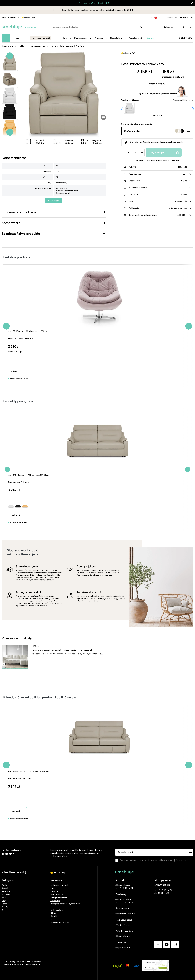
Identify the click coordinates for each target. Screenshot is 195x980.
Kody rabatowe (57, 910)
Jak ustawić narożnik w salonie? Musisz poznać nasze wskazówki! (62, 650)
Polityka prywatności (59, 885)
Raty (52, 888)
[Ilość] (135, 152)
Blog (52, 919)
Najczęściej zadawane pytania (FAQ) (65, 904)
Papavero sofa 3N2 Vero (18, 482)
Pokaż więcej (54, 201)
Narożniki (6, 894)
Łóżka (4, 904)
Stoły (4, 910)
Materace (6, 891)
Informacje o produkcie (19, 212)
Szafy (4, 901)
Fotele (4, 885)
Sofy (4, 897)
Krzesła (5, 907)
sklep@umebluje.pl (123, 885)
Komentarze (11, 223)
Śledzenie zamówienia (59, 922)
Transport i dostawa (59, 897)
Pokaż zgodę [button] (181, 860)
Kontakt (54, 916)
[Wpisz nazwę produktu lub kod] (97, 27)
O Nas (53, 913)
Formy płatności (57, 894)
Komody (5, 888)
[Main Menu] (6, 38)
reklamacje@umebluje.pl (125, 913)
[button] (167, 27)
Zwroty (53, 907)
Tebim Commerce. (32, 964)
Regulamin (55, 891)
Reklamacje (55, 901)
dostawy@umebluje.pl (124, 899)
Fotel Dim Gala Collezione (21, 338)
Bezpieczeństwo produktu (21, 234)
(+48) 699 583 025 (186, 17)
